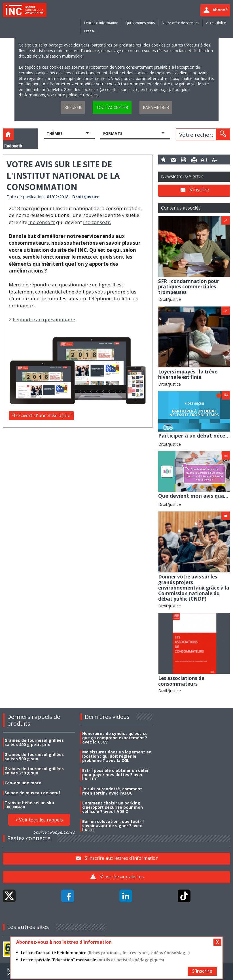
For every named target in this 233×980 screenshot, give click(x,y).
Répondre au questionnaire (44, 319)
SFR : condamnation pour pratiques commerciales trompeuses (189, 287)
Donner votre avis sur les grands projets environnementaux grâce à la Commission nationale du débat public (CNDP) (194, 588)
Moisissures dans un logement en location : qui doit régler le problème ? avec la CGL (117, 756)
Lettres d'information (101, 23)
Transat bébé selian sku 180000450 (29, 805)
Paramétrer (156, 107)
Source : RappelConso (54, 832)
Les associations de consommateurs (181, 681)
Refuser (73, 107)
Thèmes (55, 133)
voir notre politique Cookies (73, 95)
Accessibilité (216, 23)
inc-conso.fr (42, 222)
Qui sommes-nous (140, 23)
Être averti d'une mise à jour (41, 415)
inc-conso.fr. (97, 222)
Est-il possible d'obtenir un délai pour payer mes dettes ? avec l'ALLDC (115, 775)
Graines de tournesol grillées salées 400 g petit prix (34, 742)
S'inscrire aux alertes (122, 876)
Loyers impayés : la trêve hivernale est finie (188, 374)
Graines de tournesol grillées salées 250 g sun (34, 771)
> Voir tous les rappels (39, 820)
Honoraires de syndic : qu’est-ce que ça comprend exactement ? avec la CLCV (115, 738)
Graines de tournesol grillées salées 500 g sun (34, 757)
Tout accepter (112, 107)
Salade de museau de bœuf (32, 793)
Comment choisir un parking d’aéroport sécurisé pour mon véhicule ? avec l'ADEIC (113, 807)
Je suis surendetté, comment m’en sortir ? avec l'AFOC (112, 791)
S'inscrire (199, 190)
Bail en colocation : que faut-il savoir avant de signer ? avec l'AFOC (113, 826)
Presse (90, 31)
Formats (113, 133)
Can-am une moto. (24, 783)
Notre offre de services (180, 23)
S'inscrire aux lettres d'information (122, 858)
